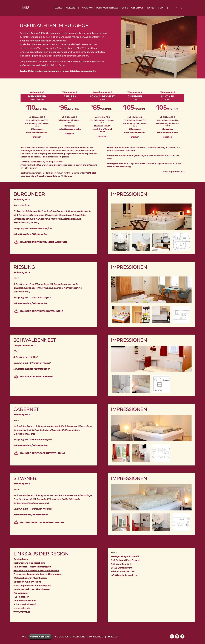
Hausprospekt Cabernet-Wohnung (43, 453)
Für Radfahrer (21, 597)
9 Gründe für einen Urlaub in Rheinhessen (36, 571)
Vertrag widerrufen (40, 637)
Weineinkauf (137, 8)
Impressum (113, 637)
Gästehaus (87, 8)
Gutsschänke (73, 8)
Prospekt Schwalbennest (37, 377)
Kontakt (150, 8)
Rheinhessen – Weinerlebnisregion (32, 567)
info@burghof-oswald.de (124, 575)
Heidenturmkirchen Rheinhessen (32, 589)
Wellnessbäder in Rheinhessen (30, 578)
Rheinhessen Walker (25, 601)
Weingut (59, 8)
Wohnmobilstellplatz (107, 8)
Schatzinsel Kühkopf (25, 604)
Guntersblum (21, 559)
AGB (24, 637)
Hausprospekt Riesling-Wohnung (42, 311)
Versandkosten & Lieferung (70, 637)
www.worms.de (22, 612)
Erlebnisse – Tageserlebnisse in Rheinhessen (37, 574)
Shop (160, 8)
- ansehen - (37, 137)
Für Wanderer (21, 593)
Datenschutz (96, 637)
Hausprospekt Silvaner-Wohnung (42, 522)
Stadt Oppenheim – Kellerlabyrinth (32, 586)
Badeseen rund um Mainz (27, 582)
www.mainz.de (22, 608)
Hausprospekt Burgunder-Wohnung (44, 242)
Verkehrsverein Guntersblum (29, 563)
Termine (124, 8)
